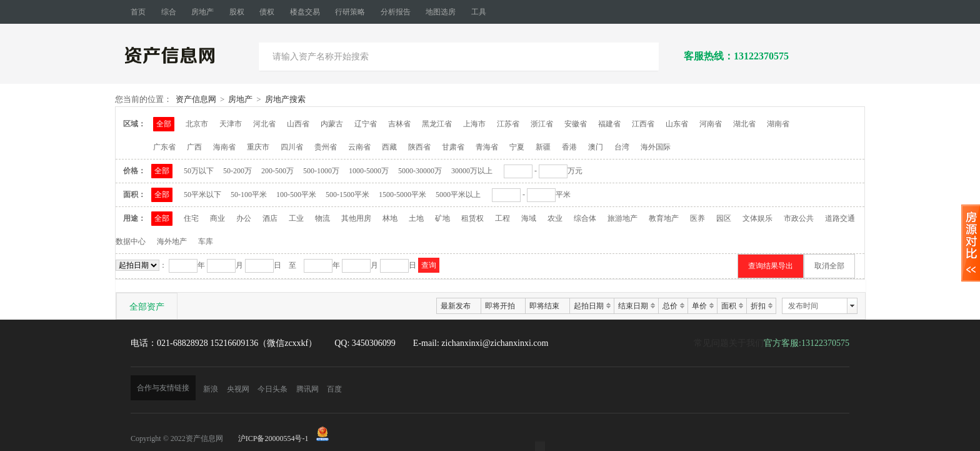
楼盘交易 (305, 12)
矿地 (442, 218)
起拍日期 (589, 306)
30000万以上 (472, 171)
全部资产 (147, 307)
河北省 (264, 124)
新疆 (543, 147)
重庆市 (258, 147)
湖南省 (778, 124)
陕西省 (419, 147)
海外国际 (656, 147)
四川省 (292, 147)
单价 (699, 306)
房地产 (202, 12)
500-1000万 (321, 171)
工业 (296, 218)
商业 (217, 218)
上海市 (474, 124)
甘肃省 (453, 147)
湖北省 (744, 124)
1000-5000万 (369, 171)
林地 (390, 218)
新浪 (211, 389)
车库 (206, 241)
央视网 (238, 389)
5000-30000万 (420, 171)
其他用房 (356, 218)
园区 (724, 218)
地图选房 (441, 12)
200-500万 (277, 171)
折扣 (758, 306)
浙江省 (542, 124)
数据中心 (131, 241)
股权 (237, 12)
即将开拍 (500, 306)
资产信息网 (196, 99)
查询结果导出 (771, 266)
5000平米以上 (458, 195)
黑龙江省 (437, 124)
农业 (555, 218)
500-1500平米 (347, 195)
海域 (529, 218)
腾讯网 (307, 389)
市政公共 (799, 218)
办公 (244, 218)
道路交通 (840, 218)
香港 (569, 147)
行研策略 (350, 12)
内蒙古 (332, 124)
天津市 (231, 124)
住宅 (191, 218)
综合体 (585, 218)
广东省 (164, 147)
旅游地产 (622, 218)
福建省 (609, 124)
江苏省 (508, 124)
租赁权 (472, 218)
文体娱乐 (757, 218)
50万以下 (199, 171)
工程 (502, 218)
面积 (729, 306)
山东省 (677, 124)
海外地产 (172, 241)
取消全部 (829, 266)
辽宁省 (366, 124)
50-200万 (237, 171)
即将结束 (544, 306)
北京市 (197, 124)
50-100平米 (249, 195)
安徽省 (576, 124)
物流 (322, 218)
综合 (169, 12)
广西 (194, 147)
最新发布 (456, 306)
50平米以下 (202, 195)
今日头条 (272, 389)
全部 (164, 124)
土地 (416, 218)
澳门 (596, 147)
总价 (670, 306)
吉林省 (399, 124)
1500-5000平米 (402, 195)
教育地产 (664, 218)
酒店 (270, 218)
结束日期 (633, 306)
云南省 (359, 147)
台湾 (622, 147)
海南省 (224, 147)
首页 (138, 12)
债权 (267, 12)
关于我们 (746, 343)
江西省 (643, 124)
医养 (697, 218)
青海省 (487, 147)
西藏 (389, 147)
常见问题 (711, 343)
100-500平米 (296, 195)
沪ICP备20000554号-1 (273, 438)
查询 (429, 265)
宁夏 (517, 147)
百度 (334, 389)
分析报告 (396, 12)
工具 (479, 12)
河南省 (711, 124)
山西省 (298, 124)
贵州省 (326, 147)
